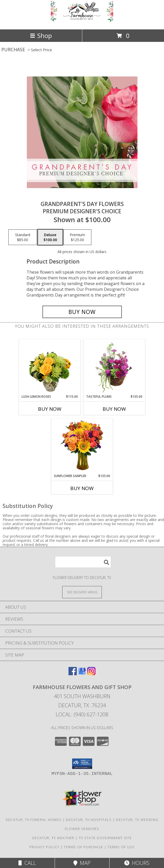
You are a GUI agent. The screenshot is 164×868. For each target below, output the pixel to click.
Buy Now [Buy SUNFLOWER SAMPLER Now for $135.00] (82, 488)
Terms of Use (121, 847)
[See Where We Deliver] (82, 592)
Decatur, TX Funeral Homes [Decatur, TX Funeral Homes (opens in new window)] (34, 820)
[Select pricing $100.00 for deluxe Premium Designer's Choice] (50, 237)
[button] (82, 764)
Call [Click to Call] (27, 863)
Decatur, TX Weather (53, 838)
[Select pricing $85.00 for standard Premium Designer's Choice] (23, 237)
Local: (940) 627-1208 (82, 714)
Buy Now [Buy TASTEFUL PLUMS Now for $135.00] (114, 409)
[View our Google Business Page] (82, 674)
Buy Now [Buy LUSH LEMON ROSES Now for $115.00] (50, 409)
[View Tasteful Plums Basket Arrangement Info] (114, 367)
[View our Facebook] (73, 674)
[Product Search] (83, 562)
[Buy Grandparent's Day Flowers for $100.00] (82, 312)
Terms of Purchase (83, 847)
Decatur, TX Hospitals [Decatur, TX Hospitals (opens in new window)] (89, 820)
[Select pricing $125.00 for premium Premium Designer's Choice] (77, 237)
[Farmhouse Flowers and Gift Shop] (82, 22)
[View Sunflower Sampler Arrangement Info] (82, 446)
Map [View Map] (82, 863)
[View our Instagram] (91, 674)
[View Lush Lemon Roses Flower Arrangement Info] (50, 367)
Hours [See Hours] (137, 863)
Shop (41, 36)
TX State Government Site (105, 838)
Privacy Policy (44, 847)
